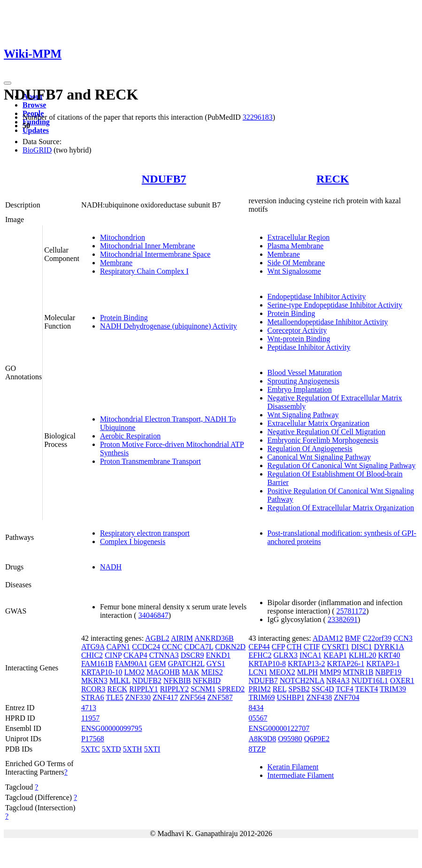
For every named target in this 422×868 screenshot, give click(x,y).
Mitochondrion (123, 237)
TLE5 (115, 697)
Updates (36, 130)
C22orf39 (377, 638)
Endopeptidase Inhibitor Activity (317, 296)
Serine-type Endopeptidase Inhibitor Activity (335, 305)
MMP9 (330, 672)
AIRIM (182, 638)
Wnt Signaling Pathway (303, 415)
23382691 (343, 619)
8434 (256, 708)
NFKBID (207, 680)
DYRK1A (389, 647)
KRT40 (389, 655)
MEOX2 (282, 672)
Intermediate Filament (301, 775)
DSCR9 (192, 655)
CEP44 (259, 647)
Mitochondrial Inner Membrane (148, 246)
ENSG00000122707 (279, 728)
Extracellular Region (299, 237)
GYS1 (216, 664)
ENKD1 (218, 655)
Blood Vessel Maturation (305, 373)
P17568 (93, 739)
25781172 (351, 611)
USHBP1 (291, 697)
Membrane (116, 263)
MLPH (307, 672)
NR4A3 (338, 680)
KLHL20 (363, 655)
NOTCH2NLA (302, 680)
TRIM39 (393, 689)
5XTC (91, 749)
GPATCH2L (186, 664)
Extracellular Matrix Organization (318, 423)
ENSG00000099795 (112, 728)
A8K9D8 (263, 739)
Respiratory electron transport (145, 533)
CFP (278, 647)
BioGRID (37, 150)
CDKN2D (230, 647)
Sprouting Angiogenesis (303, 381)
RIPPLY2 (175, 689)
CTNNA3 (164, 655)
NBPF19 (388, 672)
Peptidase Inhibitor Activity (309, 347)
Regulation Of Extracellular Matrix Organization (341, 508)
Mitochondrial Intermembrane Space (155, 254)
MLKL (120, 680)
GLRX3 (285, 655)
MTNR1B (358, 672)
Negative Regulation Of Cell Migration (327, 432)
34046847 (153, 615)
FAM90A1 (131, 664)
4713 (89, 708)
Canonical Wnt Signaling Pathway (319, 457)
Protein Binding (124, 318)
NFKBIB (177, 680)
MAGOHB (163, 672)
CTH (294, 647)
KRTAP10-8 (268, 664)
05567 (258, 718)
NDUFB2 (147, 680)
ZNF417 (165, 697)
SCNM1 (203, 689)
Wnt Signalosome (294, 271)
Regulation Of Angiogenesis (310, 449)
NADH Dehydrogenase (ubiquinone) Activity (169, 326)
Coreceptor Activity (297, 330)
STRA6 (93, 697)
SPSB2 (299, 689)
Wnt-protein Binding (299, 339)
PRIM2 (260, 689)
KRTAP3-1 (383, 664)
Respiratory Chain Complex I (144, 271)
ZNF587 (220, 697)
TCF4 (344, 689)
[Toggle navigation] (8, 83)
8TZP (257, 749)
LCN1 (258, 672)
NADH (111, 567)
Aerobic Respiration (130, 436)
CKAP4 (135, 655)
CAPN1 (119, 647)
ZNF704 (346, 697)
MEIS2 (212, 672)
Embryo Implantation (300, 389)
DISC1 (361, 647)
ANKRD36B (214, 638)
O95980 (290, 739)
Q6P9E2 (317, 739)
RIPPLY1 (144, 689)
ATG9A (93, 647)
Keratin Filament (293, 767)
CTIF (312, 647)
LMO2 (134, 672)
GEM (158, 664)
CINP (113, 655)
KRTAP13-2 (307, 664)
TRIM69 (262, 697)
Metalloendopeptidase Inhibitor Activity (328, 322)
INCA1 (311, 655)
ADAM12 (328, 638)
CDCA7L (199, 647)
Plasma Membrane (296, 246)
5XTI (152, 749)
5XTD (111, 749)
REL (280, 689)
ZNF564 (192, 697)
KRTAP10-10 (102, 672)
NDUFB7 (164, 179)
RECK (333, 179)
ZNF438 (319, 697)
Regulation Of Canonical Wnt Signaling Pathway (342, 465)
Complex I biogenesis (133, 542)
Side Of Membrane (296, 263)
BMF (353, 638)
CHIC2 (92, 655)
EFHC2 (260, 655)
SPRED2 (231, 689)
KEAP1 (335, 655)
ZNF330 (138, 697)
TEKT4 (366, 689)
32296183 (258, 117)
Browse (34, 105)
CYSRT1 (335, 647)
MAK (190, 672)
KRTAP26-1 (346, 664)
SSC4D (323, 689)
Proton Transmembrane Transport (150, 461)
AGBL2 (157, 638)
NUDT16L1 (370, 680)
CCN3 (403, 638)
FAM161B (97, 664)
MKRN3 (94, 680)
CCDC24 (146, 647)
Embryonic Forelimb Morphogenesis (323, 440)
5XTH (133, 749)
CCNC (172, 647)
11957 (90, 718)
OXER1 (402, 680)
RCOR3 (93, 689)
